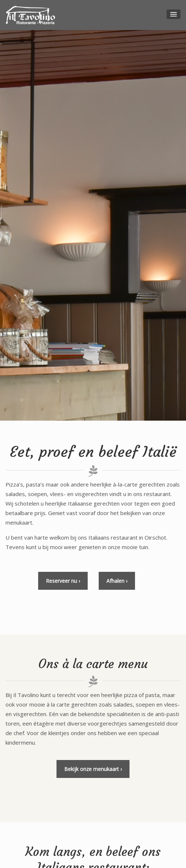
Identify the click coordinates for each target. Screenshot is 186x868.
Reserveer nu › (63, 581)
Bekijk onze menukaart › (93, 769)
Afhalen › (117, 581)
